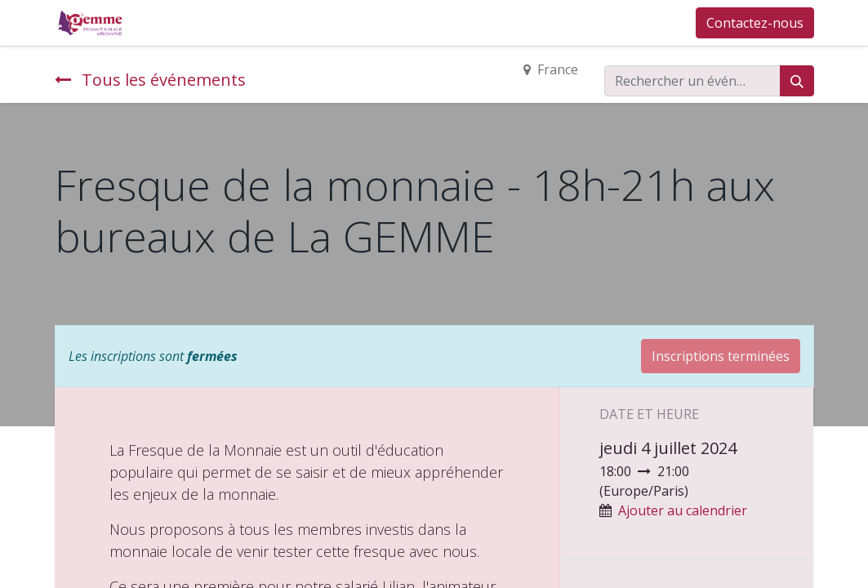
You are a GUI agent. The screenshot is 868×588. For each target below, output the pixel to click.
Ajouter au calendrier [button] (683, 510)
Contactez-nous (755, 23)
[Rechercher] (797, 81)
